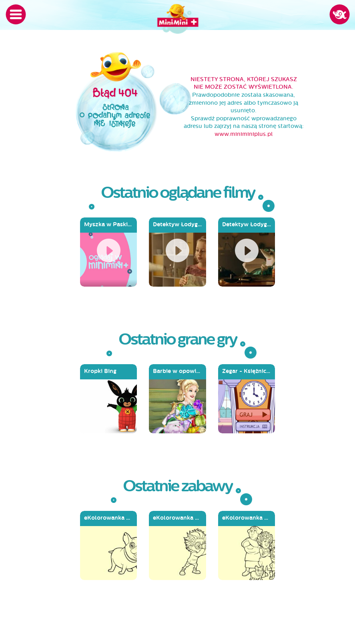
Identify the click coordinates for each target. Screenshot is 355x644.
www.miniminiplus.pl (244, 134)
